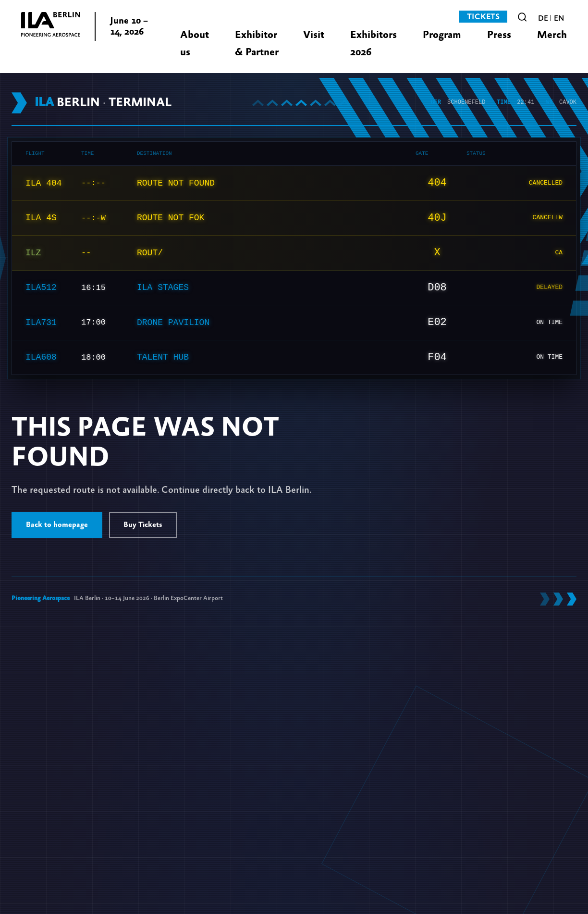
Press (499, 35)
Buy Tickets (143, 525)
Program (442, 35)
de (543, 18)
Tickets (483, 17)
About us (195, 44)
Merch (552, 35)
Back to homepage (57, 525)
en (559, 18)
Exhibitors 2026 (374, 44)
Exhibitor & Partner (257, 44)
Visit (314, 35)
